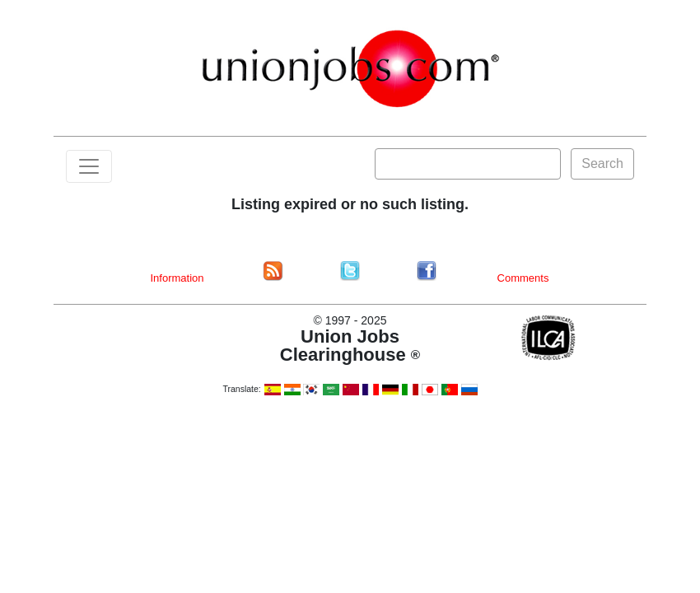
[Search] (468, 164)
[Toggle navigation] (89, 166)
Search (602, 163)
